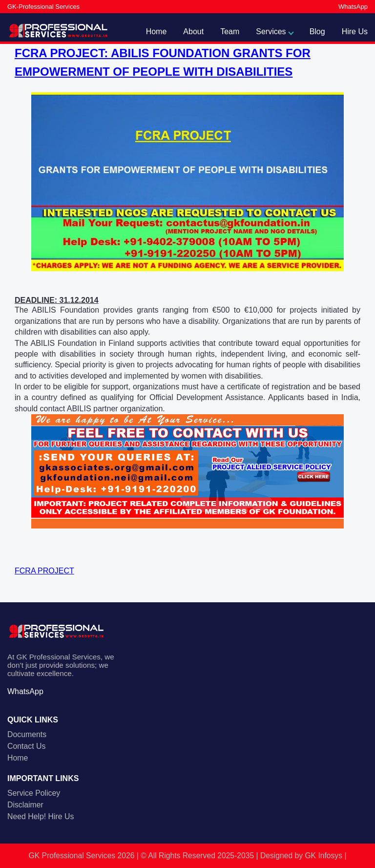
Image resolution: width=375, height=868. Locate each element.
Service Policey (34, 793)
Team (230, 32)
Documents (27, 734)
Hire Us (355, 32)
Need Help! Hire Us (41, 816)
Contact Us (26, 746)
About (193, 32)
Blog (317, 32)
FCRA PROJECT (44, 571)
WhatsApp (353, 7)
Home (156, 32)
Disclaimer (25, 805)
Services (271, 32)
